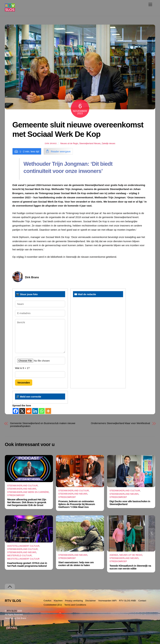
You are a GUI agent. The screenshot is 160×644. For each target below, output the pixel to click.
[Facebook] (16, 411)
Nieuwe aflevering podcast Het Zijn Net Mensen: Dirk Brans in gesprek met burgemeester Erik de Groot (27, 502)
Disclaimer (90, 601)
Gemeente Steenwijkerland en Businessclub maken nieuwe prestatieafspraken (43, 425)
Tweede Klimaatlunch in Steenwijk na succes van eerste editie (130, 567)
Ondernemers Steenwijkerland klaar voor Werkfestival (120, 423)
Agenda (114, 555)
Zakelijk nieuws (108, 143)
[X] (22, 411)
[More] (48, 411)
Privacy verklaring (74, 601)
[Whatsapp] (42, 411)
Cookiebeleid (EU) (53, 605)
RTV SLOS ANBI (128, 601)
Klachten (58, 601)
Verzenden (24, 383)
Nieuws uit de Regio (69, 143)
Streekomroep (16, 495)
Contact (142, 601)
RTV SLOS (12, 611)
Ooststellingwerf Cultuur (23, 546)
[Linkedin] (35, 411)
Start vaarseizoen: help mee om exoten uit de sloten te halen (76, 564)
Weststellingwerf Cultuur (23, 559)
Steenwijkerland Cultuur (22, 486)
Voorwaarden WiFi (107, 601)
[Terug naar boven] (10, 587)
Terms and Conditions (75, 605)
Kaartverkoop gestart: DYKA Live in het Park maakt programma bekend (27, 564)
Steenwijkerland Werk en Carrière (28, 492)
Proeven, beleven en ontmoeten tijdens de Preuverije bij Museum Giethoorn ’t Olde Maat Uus (77, 504)
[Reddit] (29, 411)
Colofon (48, 601)
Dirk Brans (51, 143)
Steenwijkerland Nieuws (90, 143)
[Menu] (150, 4)
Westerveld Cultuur (19, 556)
